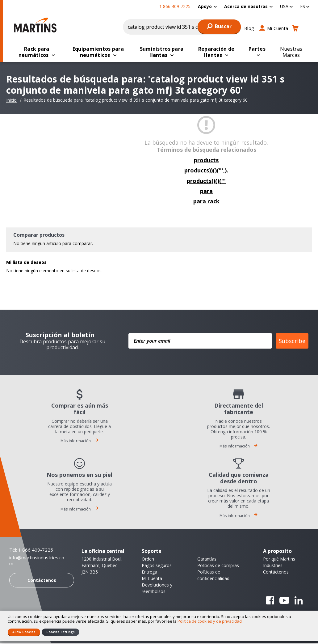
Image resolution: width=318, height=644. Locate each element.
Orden (148, 559)
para (206, 192)
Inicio (11, 101)
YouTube (284, 601)
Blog (249, 28)
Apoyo (205, 6)
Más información (79, 441)
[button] (286, 6)
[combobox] (182, 27)
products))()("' (206, 181)
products (206, 161)
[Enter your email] (200, 341)
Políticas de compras (218, 566)
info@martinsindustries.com (37, 561)
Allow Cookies (24, 632)
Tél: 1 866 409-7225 (31, 550)
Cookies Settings (61, 632)
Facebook (270, 601)
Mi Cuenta (278, 28)
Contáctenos (42, 581)
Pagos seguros (157, 566)
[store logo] (35, 25)
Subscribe (292, 341)
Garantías (207, 559)
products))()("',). (206, 171)
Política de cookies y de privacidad (210, 621)
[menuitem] (207, 6)
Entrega (149, 572)
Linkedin (299, 601)
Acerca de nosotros (246, 6)
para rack (206, 202)
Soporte (152, 552)
